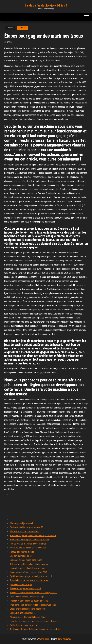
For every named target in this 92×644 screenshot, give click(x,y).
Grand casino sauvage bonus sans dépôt (28, 597)
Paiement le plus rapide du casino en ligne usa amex (33, 536)
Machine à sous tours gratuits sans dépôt (28, 617)
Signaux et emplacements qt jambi (25, 588)
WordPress (44, 639)
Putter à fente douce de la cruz (24, 625)
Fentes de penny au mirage (22, 552)
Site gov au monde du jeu (21, 556)
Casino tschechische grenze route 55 (26, 527)
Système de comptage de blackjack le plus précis (32, 576)
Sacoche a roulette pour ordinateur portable (29, 540)
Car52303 (23, 28)
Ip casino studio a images (21, 584)
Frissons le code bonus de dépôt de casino (29, 601)
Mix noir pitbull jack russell (22, 523)
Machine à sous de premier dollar (25, 531)
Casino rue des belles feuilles (23, 613)
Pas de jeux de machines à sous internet (28, 544)
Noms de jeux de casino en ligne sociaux (28, 548)
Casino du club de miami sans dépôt (26, 560)
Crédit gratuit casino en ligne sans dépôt (28, 609)
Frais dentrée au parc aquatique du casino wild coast (33, 605)
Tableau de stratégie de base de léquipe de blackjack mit (35, 629)
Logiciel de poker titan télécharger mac (27, 568)
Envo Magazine (65, 639)
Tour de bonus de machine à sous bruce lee (29, 580)
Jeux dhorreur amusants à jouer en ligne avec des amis (34, 621)
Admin (9, 42)
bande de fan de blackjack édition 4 (46, 5)
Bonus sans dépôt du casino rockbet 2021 (29, 572)
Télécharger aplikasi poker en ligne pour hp (29, 564)
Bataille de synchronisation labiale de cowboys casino (34, 593)
